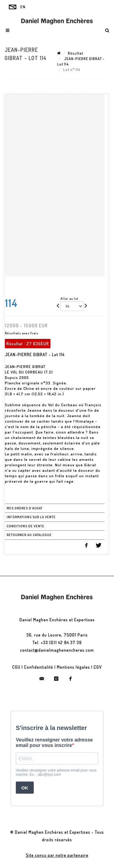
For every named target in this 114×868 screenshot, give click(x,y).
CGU (16, 667)
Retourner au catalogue (29, 535)
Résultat (76, 53)
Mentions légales (73, 667)
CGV (98, 667)
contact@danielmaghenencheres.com (57, 650)
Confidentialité (39, 667)
